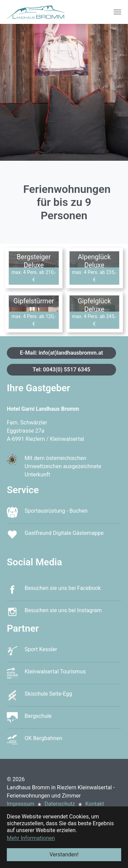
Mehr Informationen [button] (31, 838)
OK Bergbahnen (43, 738)
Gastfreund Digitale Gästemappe (64, 533)
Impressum (21, 804)
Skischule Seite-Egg (48, 694)
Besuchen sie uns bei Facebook (63, 588)
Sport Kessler (41, 649)
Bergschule (38, 716)
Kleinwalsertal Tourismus (55, 672)
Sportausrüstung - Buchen (56, 511)
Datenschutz (60, 804)
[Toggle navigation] (117, 12)
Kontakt (95, 804)
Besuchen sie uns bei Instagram (63, 610)
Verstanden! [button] (64, 854)
